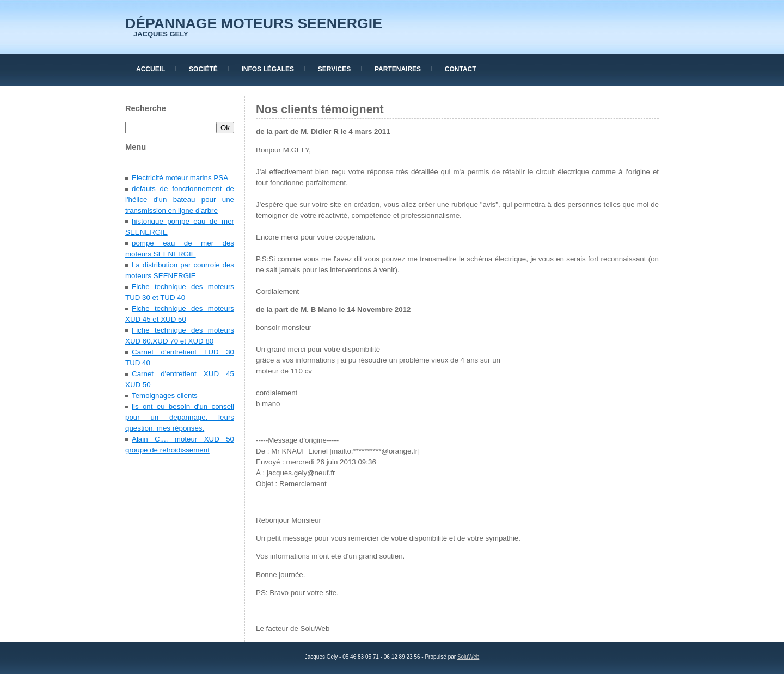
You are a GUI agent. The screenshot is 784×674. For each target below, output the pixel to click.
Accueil (151, 69)
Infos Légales (268, 69)
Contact (461, 69)
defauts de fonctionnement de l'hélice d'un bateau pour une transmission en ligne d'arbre (180, 200)
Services (334, 69)
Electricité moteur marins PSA (180, 178)
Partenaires (398, 69)
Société (203, 69)
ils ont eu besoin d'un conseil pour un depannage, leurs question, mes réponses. (180, 417)
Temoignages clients (165, 396)
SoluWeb (468, 657)
